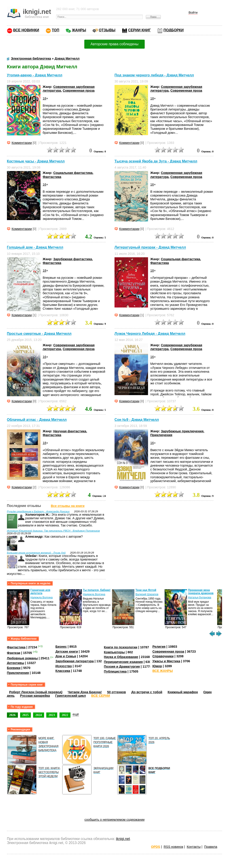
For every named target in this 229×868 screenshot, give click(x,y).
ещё (76, 714)
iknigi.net (123, 839)
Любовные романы (22, 658)
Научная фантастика (70, 431)
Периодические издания (123, 662)
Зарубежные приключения (182, 431)
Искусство (64, 666)
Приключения (161, 435)
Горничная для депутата (40, 592)
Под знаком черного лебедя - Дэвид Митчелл (154, 75)
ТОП (56, 30)
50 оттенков (117, 692)
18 (45, 98)
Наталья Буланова (200, 597)
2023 (52, 715)
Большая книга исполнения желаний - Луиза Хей (36, 553)
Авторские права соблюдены (114, 44)
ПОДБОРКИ (174, 30)
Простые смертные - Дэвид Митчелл (39, 334)
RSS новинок (173, 847)
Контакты (194, 847)
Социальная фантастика (73, 173)
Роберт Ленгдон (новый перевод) (36, 692)
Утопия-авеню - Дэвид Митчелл (35, 75)
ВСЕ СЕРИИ (101, 696)
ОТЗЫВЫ (107, 30)
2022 (65, 715)
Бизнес (61, 647)
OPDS (156, 847)
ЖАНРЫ (79, 30)
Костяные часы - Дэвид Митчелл (36, 161)
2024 (39, 715)
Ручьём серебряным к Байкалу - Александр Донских (38, 511)
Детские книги (67, 652)
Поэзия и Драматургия (122, 667)
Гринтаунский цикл (71, 696)
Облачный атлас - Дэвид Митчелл (37, 420)
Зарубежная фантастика (73, 259)
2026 (12, 715)
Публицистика (115, 671)
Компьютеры (114, 652)
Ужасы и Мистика (166, 661)
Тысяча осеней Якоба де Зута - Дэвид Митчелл (156, 161)
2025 (26, 715)
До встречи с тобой (147, 692)
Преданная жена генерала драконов (201, 592)
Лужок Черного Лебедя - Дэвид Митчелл (150, 334)
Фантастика (52, 177)
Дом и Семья (66, 656)
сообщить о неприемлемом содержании (115, 820)
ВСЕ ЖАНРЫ (162, 671)
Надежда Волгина (42, 597)
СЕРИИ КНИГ (139, 30)
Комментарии (22, 143)
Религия (159, 647)
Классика (63, 671)
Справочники (163, 656)
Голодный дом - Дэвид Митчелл (35, 248)
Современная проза (79, 91)
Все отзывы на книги (68, 506)
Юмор (157, 666)
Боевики (14, 668)
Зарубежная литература (75, 661)
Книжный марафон (183, 692)
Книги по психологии (121, 647)
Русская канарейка (35, 696)
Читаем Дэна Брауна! (85, 692)
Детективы (16, 663)
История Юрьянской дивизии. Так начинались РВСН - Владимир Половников (53, 531)
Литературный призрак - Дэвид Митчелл (150, 248)
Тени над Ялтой (146, 590)
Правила (211, 847)
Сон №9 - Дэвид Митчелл (137, 420)
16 (45, 184)
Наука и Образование (121, 657)
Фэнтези (14, 653)
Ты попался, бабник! (97, 590)
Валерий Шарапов (147, 594)
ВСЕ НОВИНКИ (26, 30)
